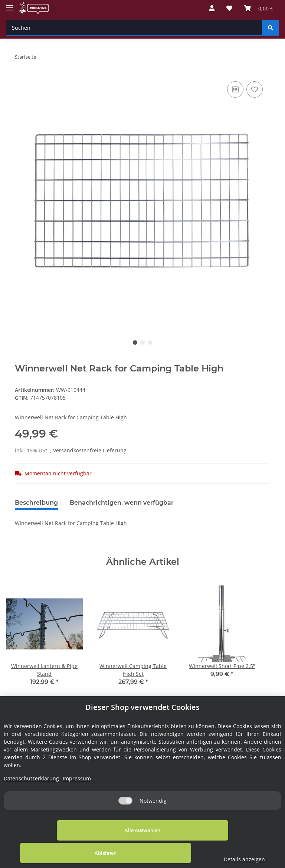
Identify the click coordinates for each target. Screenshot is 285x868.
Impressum (77, 801)
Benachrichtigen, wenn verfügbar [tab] (122, 503)
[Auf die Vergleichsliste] (235, 89)
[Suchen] (134, 28)
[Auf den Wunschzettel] (255, 89)
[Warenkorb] (259, 8)
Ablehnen (159, 853)
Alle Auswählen (56, 853)
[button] (212, 8)
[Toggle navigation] (10, 5)
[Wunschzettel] (229, 8)
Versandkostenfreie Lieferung (90, 450)
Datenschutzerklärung (31, 801)
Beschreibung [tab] (36, 503)
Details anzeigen (246, 859)
